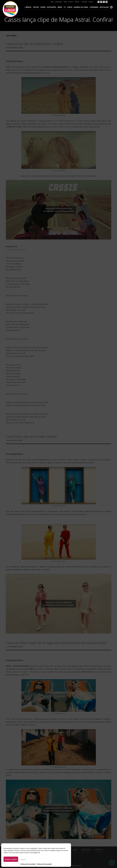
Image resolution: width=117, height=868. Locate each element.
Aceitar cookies (11, 859)
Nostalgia (105, 7)
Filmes (47, 7)
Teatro (41, 7)
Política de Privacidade (28, 864)
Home (52, 2)
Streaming (95, 7)
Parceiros (84, 2)
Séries (63, 7)
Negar (23, 859)
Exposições (55, 7)
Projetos (78, 2)
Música (34, 7)
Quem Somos (59, 2)
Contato (91, 2)
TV (68, 7)
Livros (72, 7)
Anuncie (71, 2)
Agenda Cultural (83, 7)
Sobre (65, 2)
